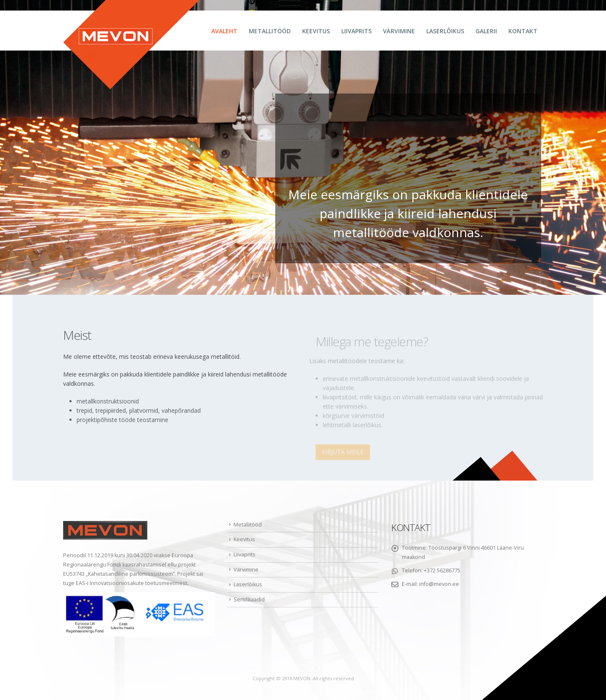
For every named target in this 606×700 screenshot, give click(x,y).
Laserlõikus (445, 31)
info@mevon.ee (439, 584)
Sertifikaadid (249, 600)
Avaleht (224, 31)
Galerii (486, 31)
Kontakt (523, 31)
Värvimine (399, 31)
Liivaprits (356, 31)
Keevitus (316, 31)
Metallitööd (270, 31)
